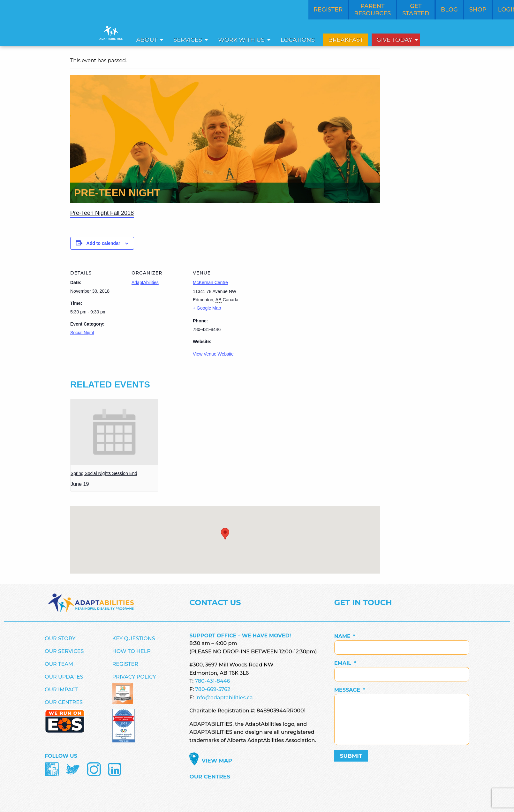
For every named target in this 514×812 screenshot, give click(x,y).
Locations (298, 40)
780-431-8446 (213, 681)
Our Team (59, 664)
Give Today (395, 40)
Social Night (82, 333)
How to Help (132, 651)
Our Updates (64, 677)
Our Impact (61, 690)
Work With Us (241, 40)
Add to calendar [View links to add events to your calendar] (103, 243)
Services (188, 40)
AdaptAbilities (145, 282)
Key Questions (134, 639)
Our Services (64, 651)
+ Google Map (207, 308)
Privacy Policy (134, 677)
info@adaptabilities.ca (224, 698)
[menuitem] (148, 40)
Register (125, 664)
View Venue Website (213, 354)
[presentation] (114, 432)
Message (350, 690)
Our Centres (64, 702)
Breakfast (346, 40)
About (147, 40)
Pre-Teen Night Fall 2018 (102, 213)
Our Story (60, 639)
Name (345, 636)
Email (345, 663)
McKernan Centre (210, 282)
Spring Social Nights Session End (104, 473)
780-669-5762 (213, 689)
